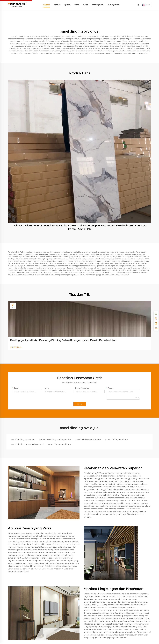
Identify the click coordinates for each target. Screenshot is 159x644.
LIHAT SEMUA (16, 347)
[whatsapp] (156, 323)
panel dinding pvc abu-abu (88, 439)
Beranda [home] (47, 5)
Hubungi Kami (113, 5)
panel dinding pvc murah (23, 439)
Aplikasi (67, 5)
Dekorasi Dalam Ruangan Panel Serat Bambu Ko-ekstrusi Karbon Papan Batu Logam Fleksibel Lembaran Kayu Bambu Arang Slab (79, 227)
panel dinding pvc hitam (116, 439)
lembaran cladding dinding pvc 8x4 (55, 439)
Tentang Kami (98, 5)
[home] (17, 5)
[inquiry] (156, 314)
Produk (57, 5)
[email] (156, 328)
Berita (86, 5)
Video (77, 5)
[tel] (156, 319)
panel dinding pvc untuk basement (28, 444)
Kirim (79, 404)
